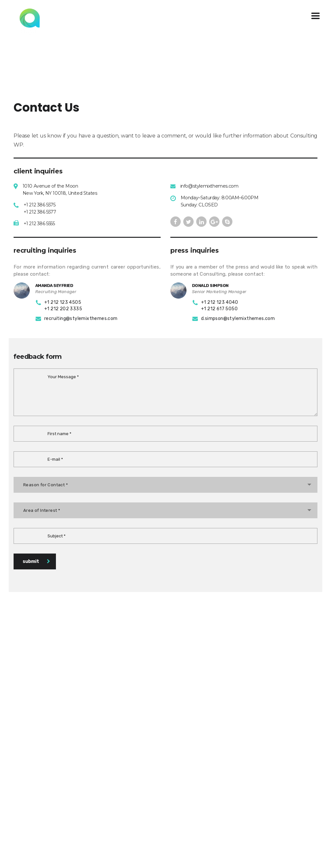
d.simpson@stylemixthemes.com (238, 319)
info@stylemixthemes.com (209, 186)
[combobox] (165, 485)
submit (36, 561)
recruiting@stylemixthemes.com (81, 319)
